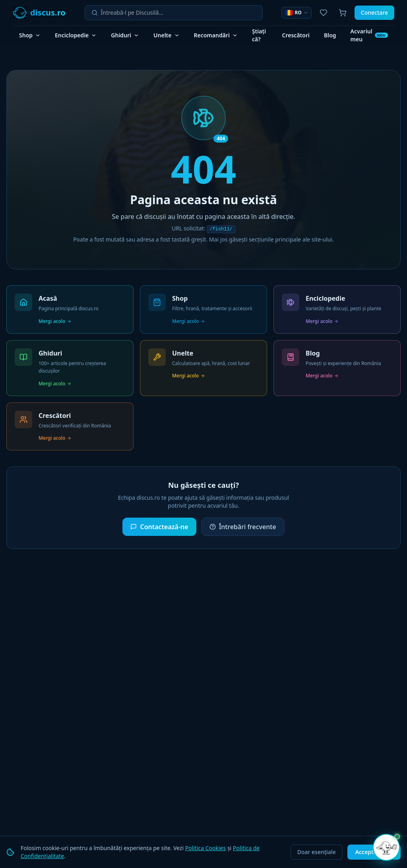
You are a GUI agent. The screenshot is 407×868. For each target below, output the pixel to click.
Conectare (374, 13)
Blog (330, 35)
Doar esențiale (317, 852)
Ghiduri (125, 35)
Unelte (166, 35)
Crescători (296, 35)
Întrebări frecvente (243, 527)
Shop (30, 35)
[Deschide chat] (386, 847)
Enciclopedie (76, 35)
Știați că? (259, 35)
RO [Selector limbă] (296, 13)
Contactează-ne (159, 527)
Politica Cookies (206, 848)
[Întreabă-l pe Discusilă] (178, 13)
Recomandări (216, 35)
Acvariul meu (369, 35)
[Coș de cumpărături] (343, 13)
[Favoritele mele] (324, 13)
